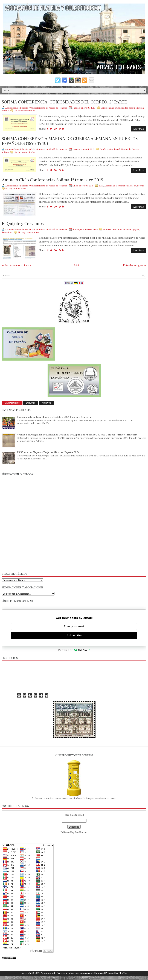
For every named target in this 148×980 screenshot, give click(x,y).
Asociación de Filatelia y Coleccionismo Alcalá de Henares (72, 973)
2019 (101, 186)
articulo (107, 229)
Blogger (123, 973)
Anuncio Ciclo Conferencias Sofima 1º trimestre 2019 (53, 180)
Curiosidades (121, 108)
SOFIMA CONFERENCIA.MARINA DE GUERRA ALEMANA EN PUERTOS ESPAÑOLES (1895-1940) (70, 141)
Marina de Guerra (130, 149)
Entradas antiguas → (135, 265)
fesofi (132, 108)
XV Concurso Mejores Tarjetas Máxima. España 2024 (48, 452)
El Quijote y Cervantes (23, 224)
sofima (5, 111)
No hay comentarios (25, 111)
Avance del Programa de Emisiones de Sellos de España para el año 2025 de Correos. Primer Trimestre (77, 435)
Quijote (136, 229)
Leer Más (139, 129)
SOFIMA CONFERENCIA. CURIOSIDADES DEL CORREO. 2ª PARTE (64, 102)
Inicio (77, 265)
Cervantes (117, 229)
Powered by (74, 650)
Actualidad (110, 186)
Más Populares (12, 403)
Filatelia (140, 108)
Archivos (46, 403)
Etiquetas (31, 403)
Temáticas (7, 232)
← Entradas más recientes (16, 265)
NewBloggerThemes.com (93, 978)
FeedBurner (81, 832)
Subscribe (74, 635)
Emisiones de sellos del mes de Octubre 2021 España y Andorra (54, 417)
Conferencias (107, 108)
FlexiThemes (59, 978)
